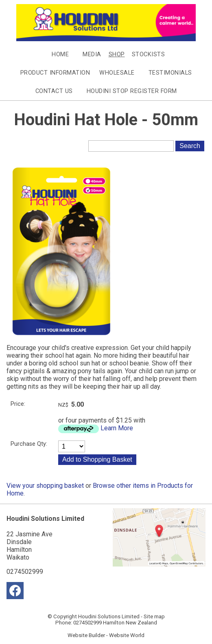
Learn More (117, 428)
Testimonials (170, 73)
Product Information (55, 73)
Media (92, 54)
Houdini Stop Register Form (132, 91)
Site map (154, 616)
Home (60, 54)
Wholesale (117, 73)
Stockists (149, 54)
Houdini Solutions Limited (109, 616)
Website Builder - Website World (106, 635)
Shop (117, 54)
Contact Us (54, 91)
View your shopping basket (45, 486)
